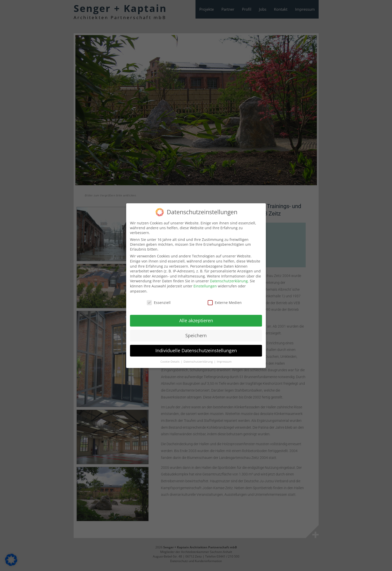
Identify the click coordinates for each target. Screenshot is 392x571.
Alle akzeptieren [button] (196, 318)
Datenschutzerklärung (229, 278)
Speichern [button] (196, 333)
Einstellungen (205, 283)
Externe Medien (225, 300)
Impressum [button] (224, 359)
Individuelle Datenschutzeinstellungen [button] (196, 348)
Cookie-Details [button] (170, 359)
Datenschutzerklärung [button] (199, 359)
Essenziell (159, 300)
